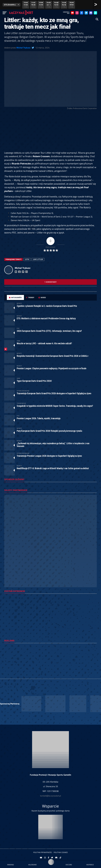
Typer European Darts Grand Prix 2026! (34, 381)
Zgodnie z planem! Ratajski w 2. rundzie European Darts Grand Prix (47, 306)
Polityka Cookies (61, 852)
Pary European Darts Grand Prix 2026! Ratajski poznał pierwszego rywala (49, 431)
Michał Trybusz (23, 48)
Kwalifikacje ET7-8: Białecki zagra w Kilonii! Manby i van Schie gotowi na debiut (53, 468)
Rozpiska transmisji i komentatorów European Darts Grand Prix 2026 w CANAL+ (53, 356)
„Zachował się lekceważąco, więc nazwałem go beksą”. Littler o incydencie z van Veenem (53, 445)
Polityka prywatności (43, 852)
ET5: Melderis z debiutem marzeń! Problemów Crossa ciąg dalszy (46, 318)
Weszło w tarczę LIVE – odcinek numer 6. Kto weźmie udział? (44, 343)
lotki (27, 259)
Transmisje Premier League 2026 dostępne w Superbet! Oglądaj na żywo (49, 456)
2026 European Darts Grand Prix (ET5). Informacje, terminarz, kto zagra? (49, 331)
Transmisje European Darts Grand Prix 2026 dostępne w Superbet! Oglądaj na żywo (54, 393)
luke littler (38, 259)
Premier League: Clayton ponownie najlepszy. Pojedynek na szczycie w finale (52, 368)
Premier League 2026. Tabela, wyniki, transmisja (39, 418)
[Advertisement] (50, 131)
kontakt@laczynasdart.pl (50, 796)
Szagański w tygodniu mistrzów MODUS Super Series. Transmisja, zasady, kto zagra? (55, 406)
